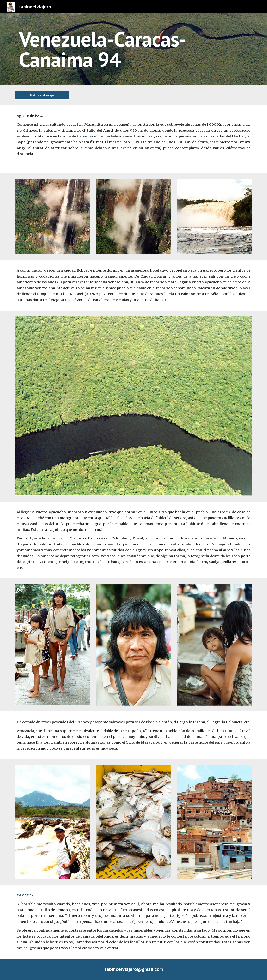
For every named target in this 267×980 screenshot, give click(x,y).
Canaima (85, 136)
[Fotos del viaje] (42, 95)
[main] (134, 49)
